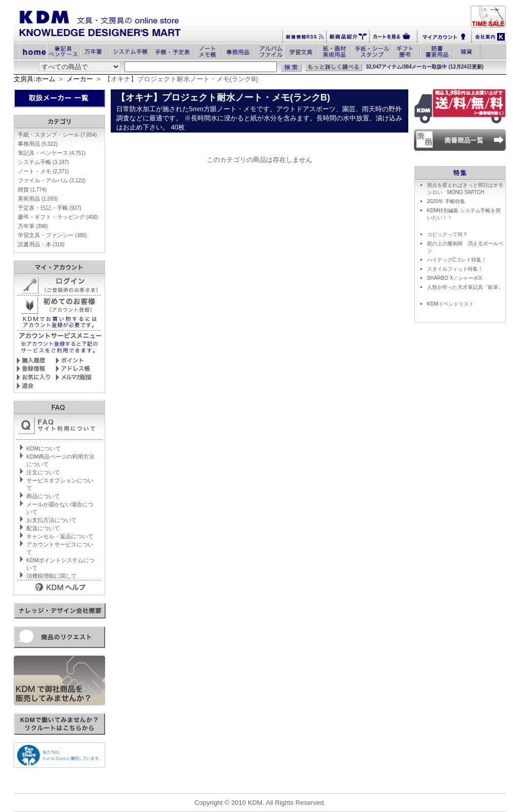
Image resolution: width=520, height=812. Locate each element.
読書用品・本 (41, 244)
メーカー (80, 79)
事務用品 (38, 144)
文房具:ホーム (35, 79)
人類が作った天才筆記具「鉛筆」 (465, 287)
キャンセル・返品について (60, 536)
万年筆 (33, 226)
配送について (43, 528)
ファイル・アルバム (52, 180)
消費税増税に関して (52, 576)
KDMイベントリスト (450, 304)
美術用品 (38, 199)
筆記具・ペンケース (52, 153)
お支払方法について (52, 520)
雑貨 (32, 189)
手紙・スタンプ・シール (57, 135)
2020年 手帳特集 (446, 201)
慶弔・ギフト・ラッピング (58, 217)
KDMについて (44, 448)
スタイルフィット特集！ (455, 269)
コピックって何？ (447, 234)
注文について (43, 472)
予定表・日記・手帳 (50, 208)
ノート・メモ (43, 171)
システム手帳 (43, 162)
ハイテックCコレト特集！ (457, 260)
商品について (43, 496)
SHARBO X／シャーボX (454, 278)
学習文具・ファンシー (52, 235)
